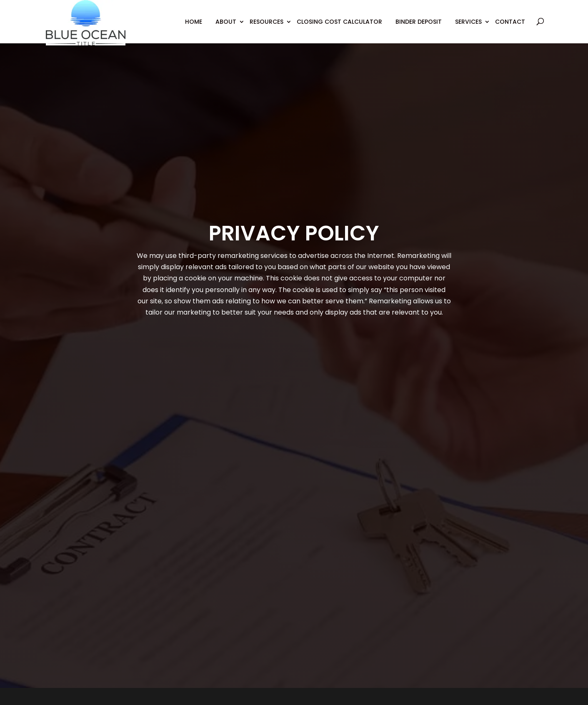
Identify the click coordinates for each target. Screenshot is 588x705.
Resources (266, 22)
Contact (510, 22)
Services (468, 22)
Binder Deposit (419, 22)
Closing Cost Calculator (339, 22)
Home (194, 22)
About (226, 22)
